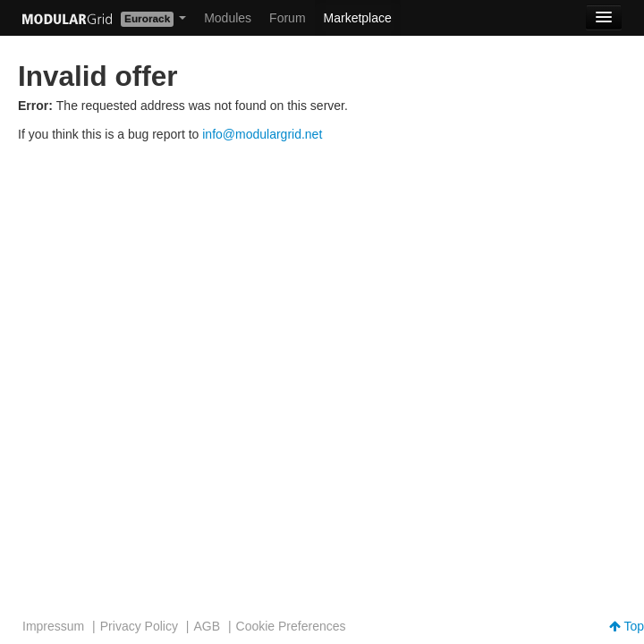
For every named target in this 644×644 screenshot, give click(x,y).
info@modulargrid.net (262, 134)
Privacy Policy (139, 626)
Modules (228, 18)
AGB (207, 626)
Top (627, 626)
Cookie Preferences (291, 626)
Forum (287, 18)
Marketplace (358, 18)
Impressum (53, 626)
